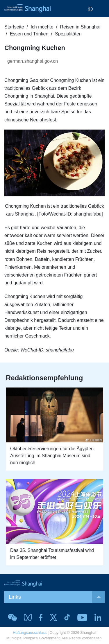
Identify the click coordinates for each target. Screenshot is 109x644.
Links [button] (57, 597)
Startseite (14, 27)
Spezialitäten (68, 34)
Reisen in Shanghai (80, 27)
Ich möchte (42, 27)
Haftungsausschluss (30, 633)
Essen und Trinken (29, 34)
